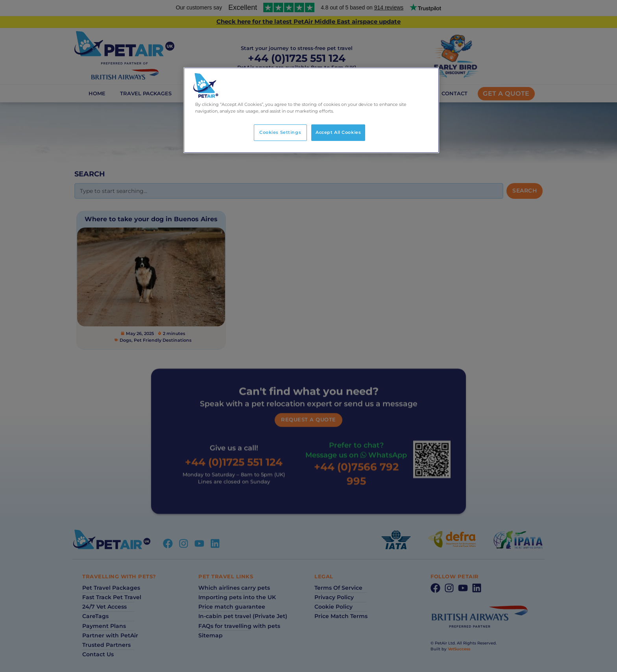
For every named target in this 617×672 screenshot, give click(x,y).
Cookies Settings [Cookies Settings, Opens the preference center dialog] (280, 132)
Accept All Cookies (338, 132)
